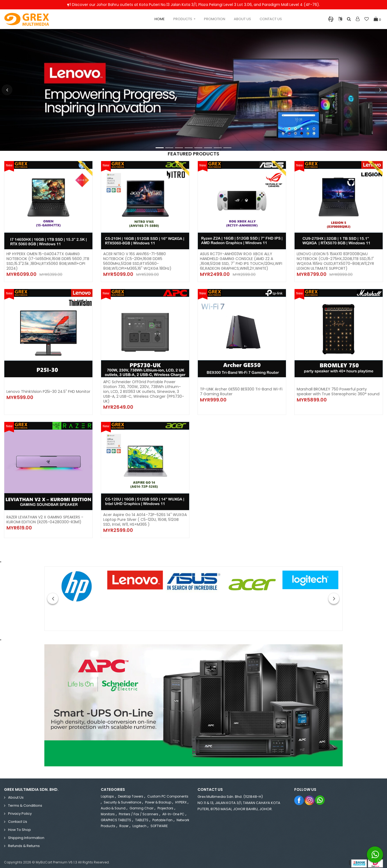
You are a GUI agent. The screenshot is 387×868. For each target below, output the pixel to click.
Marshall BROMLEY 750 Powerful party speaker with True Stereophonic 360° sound (338, 389)
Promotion (215, 19)
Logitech (139, 821)
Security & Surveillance (122, 797)
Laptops (107, 791)
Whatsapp (320, 795)
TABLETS (142, 815)
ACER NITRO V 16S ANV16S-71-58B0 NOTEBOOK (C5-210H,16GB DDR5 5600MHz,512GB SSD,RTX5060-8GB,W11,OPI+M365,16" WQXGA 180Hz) (137, 261)
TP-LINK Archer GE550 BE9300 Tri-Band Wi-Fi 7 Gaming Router (241, 389)
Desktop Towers (131, 791)
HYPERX (181, 797)
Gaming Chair (141, 803)
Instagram (310, 795)
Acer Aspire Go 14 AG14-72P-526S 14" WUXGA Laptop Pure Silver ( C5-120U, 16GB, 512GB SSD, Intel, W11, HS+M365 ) (145, 515)
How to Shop (19, 825)
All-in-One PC (173, 809)
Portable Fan (162, 815)
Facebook (299, 795)
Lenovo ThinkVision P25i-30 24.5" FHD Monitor (48, 389)
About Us (242, 19)
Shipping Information (26, 833)
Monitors (108, 809)
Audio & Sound (113, 803)
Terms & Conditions (25, 801)
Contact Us (271, 19)
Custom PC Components (168, 791)
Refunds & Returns (24, 841)
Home (160, 19)
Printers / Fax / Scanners (139, 809)
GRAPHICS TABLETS (116, 815)
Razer (124, 821)
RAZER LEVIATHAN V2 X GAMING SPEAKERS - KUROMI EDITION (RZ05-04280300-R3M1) (45, 515)
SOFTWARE (159, 821)
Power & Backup (158, 797)
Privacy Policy (20, 809)
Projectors (165, 803)
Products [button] (183, 19)
